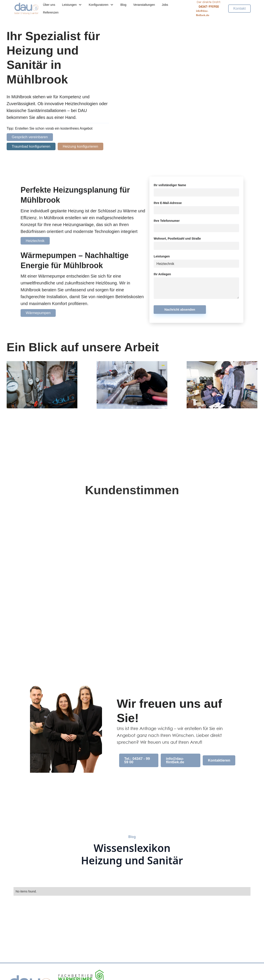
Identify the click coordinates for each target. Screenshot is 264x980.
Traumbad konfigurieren (31, 146)
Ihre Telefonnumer (167, 223)
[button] (72, 5)
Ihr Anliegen (162, 277)
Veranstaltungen (144, 5)
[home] (26, 9)
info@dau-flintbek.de (175, 760)
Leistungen (162, 259)
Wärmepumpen (38, 315)
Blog (123, 5)
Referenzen (51, 12)
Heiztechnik (35, 243)
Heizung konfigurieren (80, 146)
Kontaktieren (219, 760)
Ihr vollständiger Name (170, 188)
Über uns (49, 5)
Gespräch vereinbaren (30, 137)
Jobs (165, 5)
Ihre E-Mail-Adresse (168, 205)
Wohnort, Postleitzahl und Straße (177, 241)
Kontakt (240, 8)
